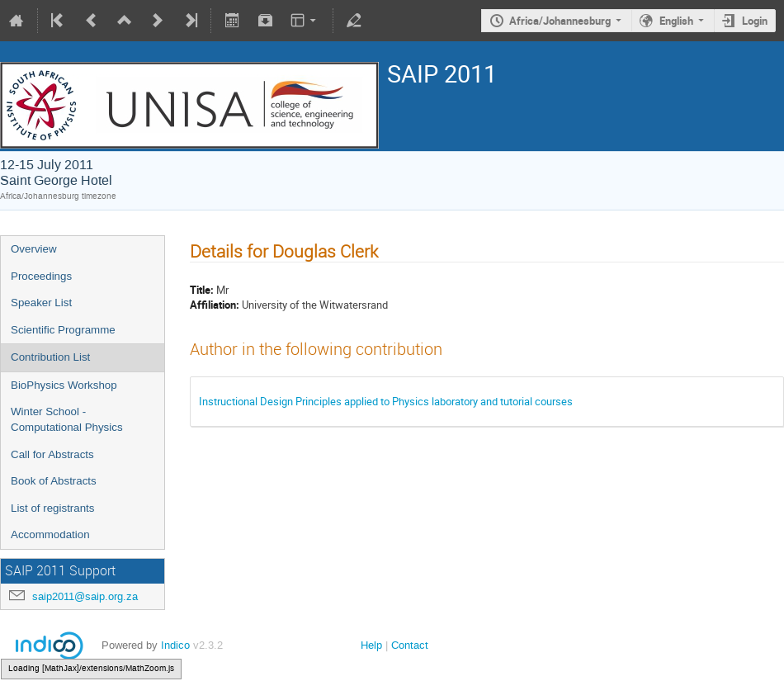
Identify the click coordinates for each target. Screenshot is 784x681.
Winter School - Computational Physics (67, 419)
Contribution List (50, 357)
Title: (202, 290)
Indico (175, 645)
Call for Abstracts (52, 454)
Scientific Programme (63, 330)
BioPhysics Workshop (64, 385)
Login (755, 21)
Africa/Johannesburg (560, 21)
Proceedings (41, 276)
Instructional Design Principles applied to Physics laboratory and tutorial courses (386, 401)
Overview (34, 249)
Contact (410, 645)
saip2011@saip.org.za (85, 596)
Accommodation (50, 534)
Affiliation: (215, 305)
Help (371, 645)
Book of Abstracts (54, 481)
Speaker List (41, 303)
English (676, 21)
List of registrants (52, 508)
